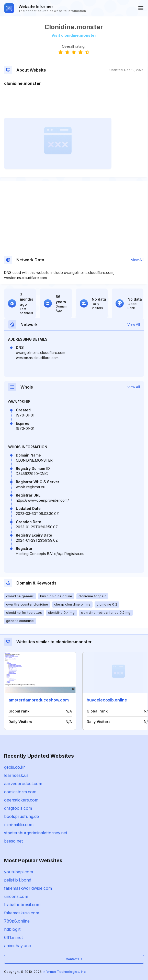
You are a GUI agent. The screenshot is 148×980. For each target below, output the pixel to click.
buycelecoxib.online (107, 700)
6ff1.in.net (13, 937)
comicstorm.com (20, 792)
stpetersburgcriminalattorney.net (36, 833)
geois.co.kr (15, 767)
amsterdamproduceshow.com (39, 700)
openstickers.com (21, 800)
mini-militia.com (19, 825)
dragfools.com (18, 808)
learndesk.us (16, 775)
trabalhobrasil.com (22, 905)
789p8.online (17, 921)
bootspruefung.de (21, 816)
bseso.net (13, 841)
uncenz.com (16, 896)
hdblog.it (12, 929)
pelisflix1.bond (18, 880)
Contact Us (74, 959)
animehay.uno (18, 946)
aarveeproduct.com (23, 784)
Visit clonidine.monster (74, 35)
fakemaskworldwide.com (28, 888)
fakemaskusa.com (22, 913)
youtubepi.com (19, 872)
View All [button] (137, 260)
